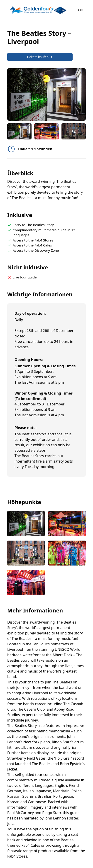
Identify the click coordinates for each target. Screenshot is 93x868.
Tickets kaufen (40, 57)
